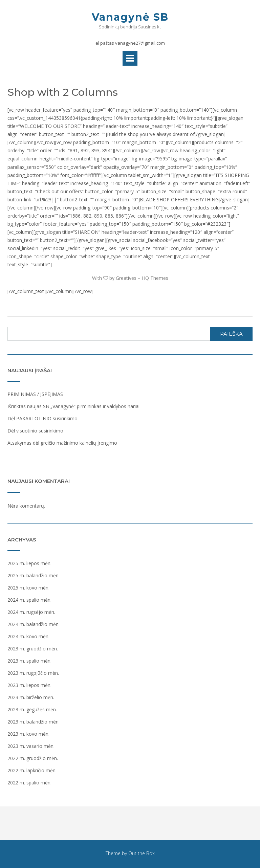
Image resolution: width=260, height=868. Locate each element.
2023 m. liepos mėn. (29, 685)
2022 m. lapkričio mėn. (32, 770)
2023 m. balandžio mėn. (34, 722)
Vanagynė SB (130, 17)
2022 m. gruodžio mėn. (33, 758)
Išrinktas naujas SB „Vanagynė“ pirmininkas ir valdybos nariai (73, 406)
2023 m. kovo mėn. (28, 734)
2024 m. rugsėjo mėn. (31, 612)
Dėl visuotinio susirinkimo (35, 431)
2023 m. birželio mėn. (31, 697)
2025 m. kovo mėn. (28, 588)
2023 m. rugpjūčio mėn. (33, 673)
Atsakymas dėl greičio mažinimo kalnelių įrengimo (62, 443)
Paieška (231, 334)
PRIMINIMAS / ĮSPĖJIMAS (35, 394)
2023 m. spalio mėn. (29, 661)
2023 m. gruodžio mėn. (33, 649)
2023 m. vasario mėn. (31, 746)
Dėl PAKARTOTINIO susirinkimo (42, 418)
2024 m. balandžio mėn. (34, 624)
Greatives (126, 278)
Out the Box (142, 853)
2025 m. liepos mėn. (29, 563)
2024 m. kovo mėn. (28, 636)
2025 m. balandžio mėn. (34, 575)
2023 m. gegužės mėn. (32, 709)
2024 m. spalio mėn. (29, 600)
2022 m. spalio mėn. (29, 783)
